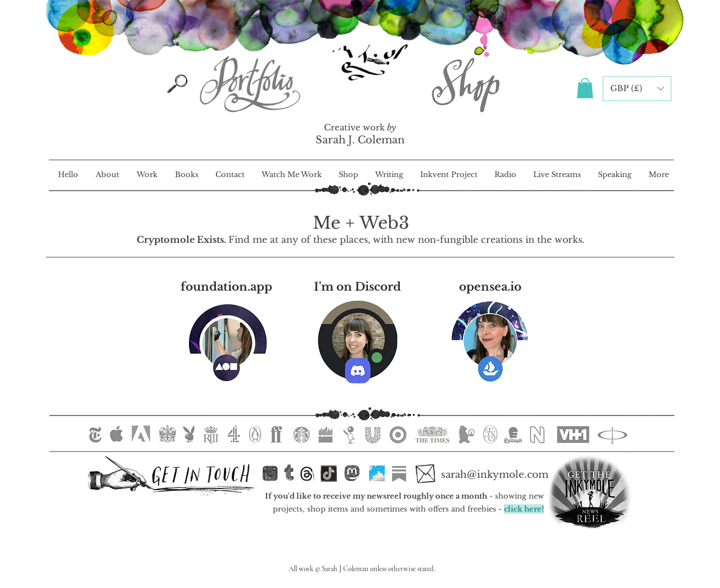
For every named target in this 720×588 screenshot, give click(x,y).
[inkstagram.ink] (270, 474)
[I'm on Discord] (357, 287)
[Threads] (307, 474)
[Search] (177, 83)
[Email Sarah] (425, 474)
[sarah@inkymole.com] (494, 475)
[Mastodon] (352, 473)
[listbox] (637, 89)
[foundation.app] (226, 287)
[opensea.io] (490, 287)
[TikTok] (329, 474)
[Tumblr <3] (289, 472)
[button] (585, 88)
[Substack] (399, 474)
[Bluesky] (377, 473)
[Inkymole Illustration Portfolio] (249, 84)
